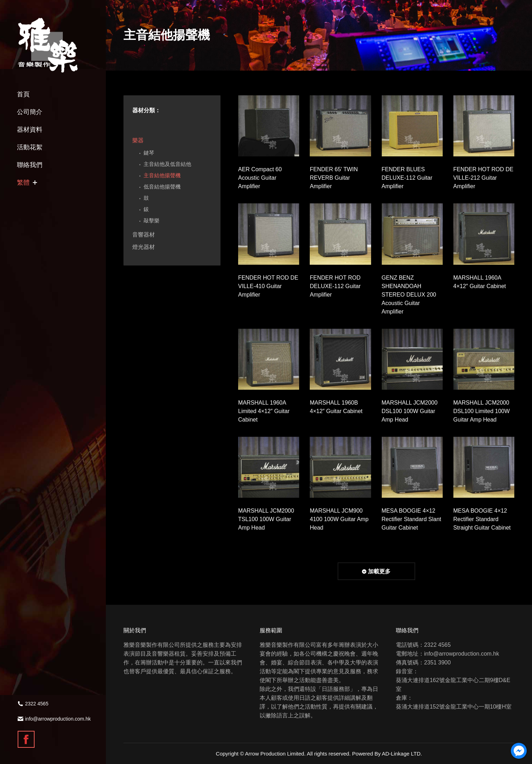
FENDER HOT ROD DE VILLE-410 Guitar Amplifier (268, 286)
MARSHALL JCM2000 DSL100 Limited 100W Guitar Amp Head (482, 411)
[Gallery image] (269, 126)
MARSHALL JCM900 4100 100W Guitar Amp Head (339, 519)
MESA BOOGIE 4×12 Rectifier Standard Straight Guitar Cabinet (482, 519)
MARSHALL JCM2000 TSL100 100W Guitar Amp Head (266, 519)
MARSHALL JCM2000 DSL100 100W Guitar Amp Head (410, 411)
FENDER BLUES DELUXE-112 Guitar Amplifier (407, 178)
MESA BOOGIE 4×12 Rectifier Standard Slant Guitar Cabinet (412, 519)
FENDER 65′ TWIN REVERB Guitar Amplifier (334, 178)
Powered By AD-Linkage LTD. (387, 754)
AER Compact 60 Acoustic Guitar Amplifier (260, 178)
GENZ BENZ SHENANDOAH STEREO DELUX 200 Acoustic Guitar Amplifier (409, 295)
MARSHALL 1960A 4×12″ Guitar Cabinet (480, 282)
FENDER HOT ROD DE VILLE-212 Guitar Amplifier (483, 178)
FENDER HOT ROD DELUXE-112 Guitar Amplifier (335, 286)
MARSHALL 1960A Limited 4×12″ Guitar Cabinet (264, 411)
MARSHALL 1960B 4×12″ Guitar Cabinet (336, 407)
